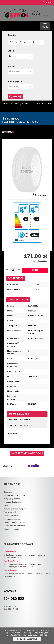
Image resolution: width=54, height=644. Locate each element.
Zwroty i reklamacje (11, 516)
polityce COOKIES (40, 635)
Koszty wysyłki (10, 512)
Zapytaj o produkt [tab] (19, 425)
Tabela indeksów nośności (14, 526)
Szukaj (15, 97)
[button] (13, 42)
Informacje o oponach (12, 519)
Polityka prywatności (12, 499)
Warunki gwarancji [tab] (19, 420)
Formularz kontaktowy (13, 502)
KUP (35, 270)
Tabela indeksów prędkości (15, 522)
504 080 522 (14, 599)
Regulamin (8, 492)
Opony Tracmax (31, 103)
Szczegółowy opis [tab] (19, 414)
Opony (18, 103)
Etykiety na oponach (11, 529)
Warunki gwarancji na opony (15, 509)
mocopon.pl (7, 103)
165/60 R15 (46, 103)
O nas (6, 505)
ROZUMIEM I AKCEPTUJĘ (27, 639)
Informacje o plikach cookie (14, 495)
